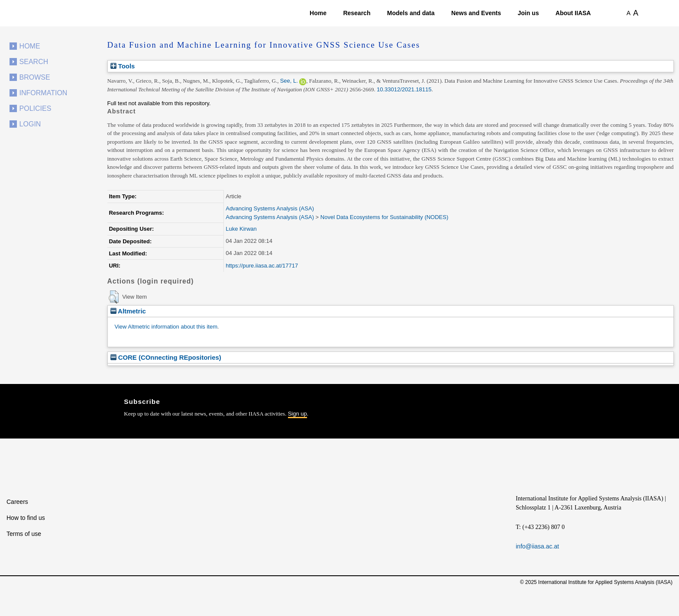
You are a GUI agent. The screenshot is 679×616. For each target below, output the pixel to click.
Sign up (297, 414)
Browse (35, 77)
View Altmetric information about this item (166, 327)
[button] (114, 297)
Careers (17, 502)
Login (30, 124)
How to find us (26, 518)
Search (34, 62)
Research (357, 13)
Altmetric (128, 311)
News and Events (476, 13)
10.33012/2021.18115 (404, 89)
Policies (36, 108)
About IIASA (573, 13)
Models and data (411, 13)
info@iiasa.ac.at (537, 546)
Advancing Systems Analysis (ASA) (270, 208)
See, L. (289, 81)
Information (44, 93)
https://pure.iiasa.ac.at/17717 (262, 266)
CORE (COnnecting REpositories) (166, 357)
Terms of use (24, 534)
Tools (123, 66)
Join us (528, 13)
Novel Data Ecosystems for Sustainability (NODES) (384, 217)
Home (318, 13)
